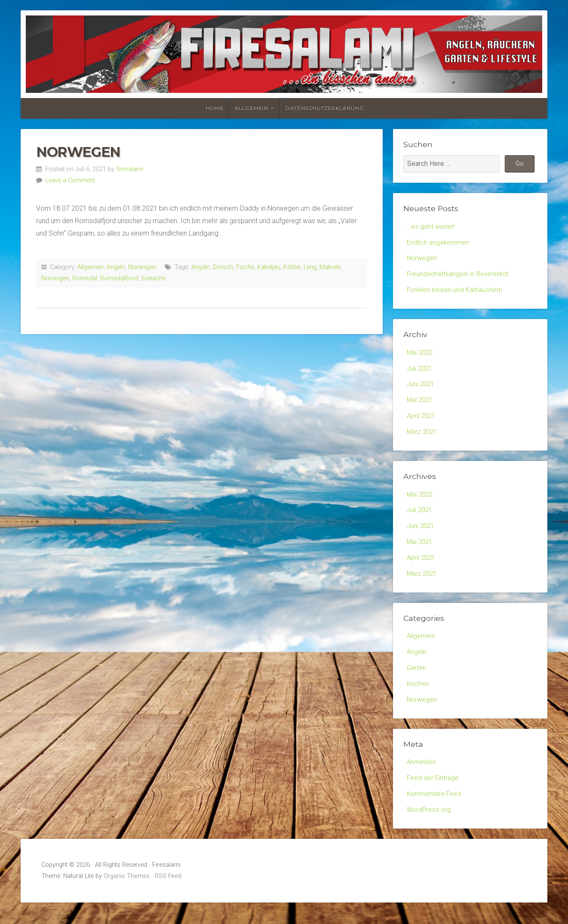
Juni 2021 (421, 390)
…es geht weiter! (431, 227)
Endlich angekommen (439, 243)
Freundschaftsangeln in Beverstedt (459, 277)
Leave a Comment (70, 180)
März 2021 (423, 440)
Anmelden (422, 781)
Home (215, 108)
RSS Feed (168, 898)
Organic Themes (127, 898)
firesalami (130, 169)
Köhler (292, 267)
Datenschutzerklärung (325, 108)
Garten (417, 684)
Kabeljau (269, 267)
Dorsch (223, 267)
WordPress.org (430, 830)
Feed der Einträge (433, 797)
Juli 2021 (420, 373)
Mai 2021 (421, 407)
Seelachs (154, 278)
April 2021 (422, 423)
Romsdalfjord (119, 278)
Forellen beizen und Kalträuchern (456, 293)
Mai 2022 (421, 357)
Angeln (116, 267)
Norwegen (78, 152)
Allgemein (251, 108)
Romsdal (85, 278)
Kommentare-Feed (436, 814)
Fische (245, 267)
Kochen (418, 700)
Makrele (330, 267)
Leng (310, 267)
